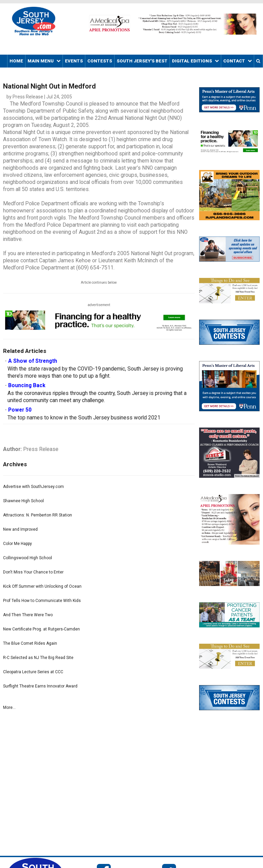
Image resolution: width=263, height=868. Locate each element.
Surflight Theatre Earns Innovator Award (40, 686)
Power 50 (20, 410)
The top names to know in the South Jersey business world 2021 (84, 418)
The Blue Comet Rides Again (30, 643)
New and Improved (20, 529)
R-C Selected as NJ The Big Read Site (38, 658)
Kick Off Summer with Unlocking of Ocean (42, 586)
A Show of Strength (33, 361)
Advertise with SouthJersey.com (33, 487)
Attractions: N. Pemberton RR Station (38, 515)
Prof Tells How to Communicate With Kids (42, 601)
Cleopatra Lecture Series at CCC (33, 672)
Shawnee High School (23, 501)
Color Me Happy (17, 544)
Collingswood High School (28, 558)
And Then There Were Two (28, 615)
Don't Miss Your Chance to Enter (33, 572)
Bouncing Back (27, 385)
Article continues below (99, 282)
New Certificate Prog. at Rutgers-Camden (41, 629)
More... (9, 707)
